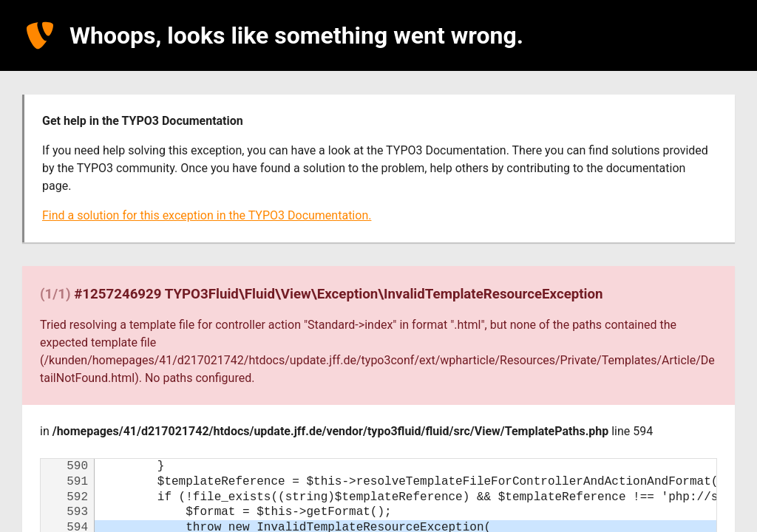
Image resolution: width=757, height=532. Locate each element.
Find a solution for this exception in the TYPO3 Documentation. (207, 215)
